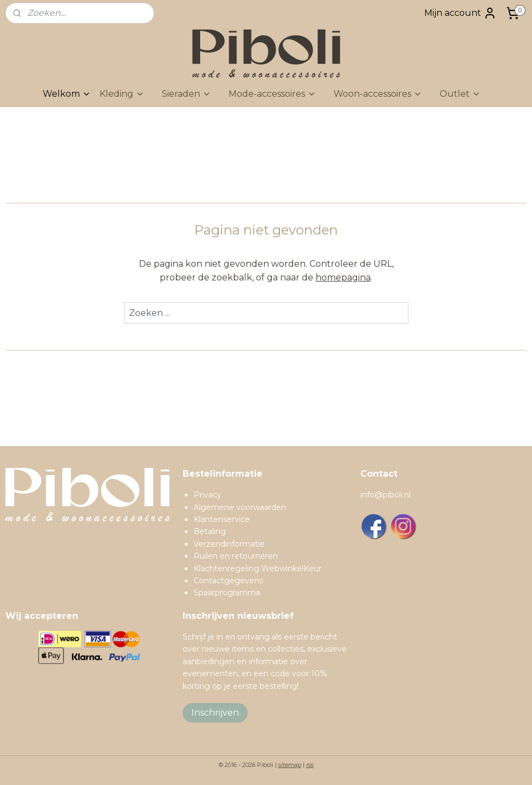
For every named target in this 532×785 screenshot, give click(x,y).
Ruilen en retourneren (236, 556)
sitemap (290, 765)
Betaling (210, 531)
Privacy (207, 495)
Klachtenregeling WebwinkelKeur (258, 569)
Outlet (460, 94)
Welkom (67, 94)
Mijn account (460, 13)
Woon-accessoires (378, 94)
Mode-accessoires (272, 94)
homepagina (343, 277)
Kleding (122, 94)
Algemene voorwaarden (240, 507)
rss (310, 765)
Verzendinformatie (229, 544)
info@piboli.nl (385, 495)
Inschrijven (215, 713)
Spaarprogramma (227, 593)
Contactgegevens (228, 581)
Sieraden (186, 94)
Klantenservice (222, 519)
